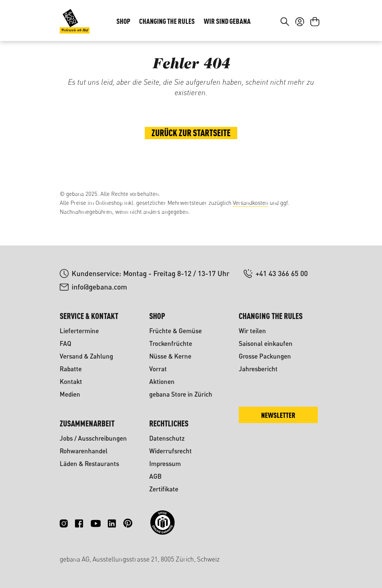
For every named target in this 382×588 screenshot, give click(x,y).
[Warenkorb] (315, 44)
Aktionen (162, 381)
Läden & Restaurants (89, 464)
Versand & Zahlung (86, 356)
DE (296, 17)
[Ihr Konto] (300, 44)
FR (311, 17)
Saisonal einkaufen (266, 343)
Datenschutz (167, 438)
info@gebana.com (99, 287)
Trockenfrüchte (171, 343)
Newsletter (278, 415)
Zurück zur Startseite (191, 159)
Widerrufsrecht (170, 451)
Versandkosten (251, 203)
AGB (155, 476)
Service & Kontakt (89, 316)
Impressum (165, 464)
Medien (70, 394)
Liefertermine (79, 331)
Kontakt (71, 381)
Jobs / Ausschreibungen (93, 438)
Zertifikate (164, 489)
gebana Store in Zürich (181, 394)
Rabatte (71, 369)
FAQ (65, 343)
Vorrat (158, 369)
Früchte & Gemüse (176, 331)
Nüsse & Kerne (170, 356)
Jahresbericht (258, 369)
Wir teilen (252, 331)
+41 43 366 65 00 (282, 273)
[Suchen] (285, 44)
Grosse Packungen (265, 356)
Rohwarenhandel (84, 451)
